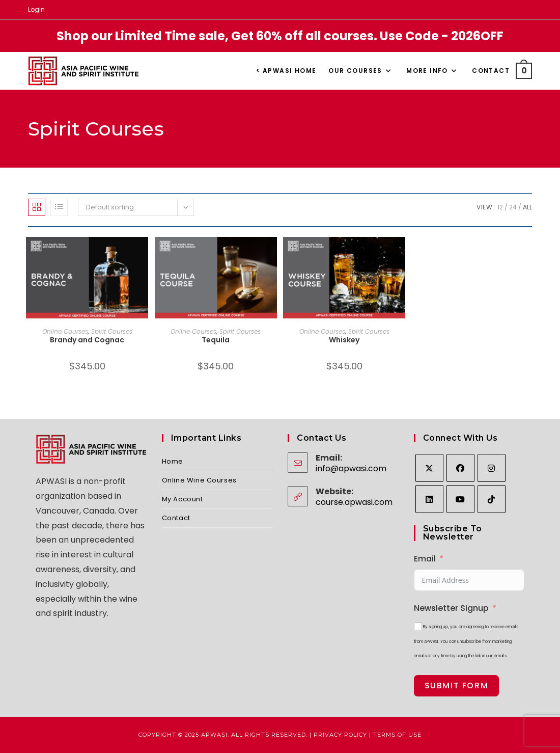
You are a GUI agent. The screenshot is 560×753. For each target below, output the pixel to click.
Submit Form (457, 685)
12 (500, 207)
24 (513, 207)
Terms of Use (397, 735)
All (527, 207)
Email (425, 559)
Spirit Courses (112, 331)
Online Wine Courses (199, 480)
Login (36, 9)
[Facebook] (460, 468)
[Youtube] (460, 499)
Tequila (216, 340)
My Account (183, 499)
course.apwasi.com (354, 502)
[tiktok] (492, 499)
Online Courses (65, 331)
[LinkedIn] (429, 499)
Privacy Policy (340, 735)
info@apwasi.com (351, 468)
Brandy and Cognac (87, 340)
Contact (176, 518)
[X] (429, 468)
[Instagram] (492, 468)
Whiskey (344, 340)
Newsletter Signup (451, 608)
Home (173, 461)
